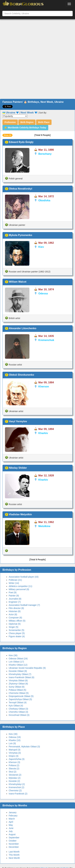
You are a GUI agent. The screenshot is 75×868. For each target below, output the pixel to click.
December (14, 847)
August (12, 834)
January (13, 812)
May (11, 825)
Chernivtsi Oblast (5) (19, 693)
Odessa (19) (15, 737)
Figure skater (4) (17, 636)
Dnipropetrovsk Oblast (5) (21, 696)
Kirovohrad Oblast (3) (19, 715)
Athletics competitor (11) (20, 586)
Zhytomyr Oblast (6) (18, 684)
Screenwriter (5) (16, 630)
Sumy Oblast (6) (17, 687)
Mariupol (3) (15, 750)
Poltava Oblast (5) (17, 690)
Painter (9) (14, 596)
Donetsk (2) (14, 781)
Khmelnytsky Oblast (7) (20, 674)
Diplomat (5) (15, 624)
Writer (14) (14, 583)
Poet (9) (13, 592)
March (12, 819)
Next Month (14, 858)
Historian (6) (15, 611)
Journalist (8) (15, 599)
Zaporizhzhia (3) (17, 759)
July (11, 831)
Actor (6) (13, 614)
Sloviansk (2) (15, 775)
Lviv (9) (12, 743)
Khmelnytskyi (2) (17, 784)
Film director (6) (16, 608)
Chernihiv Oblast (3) (18, 712)
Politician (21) (15, 580)
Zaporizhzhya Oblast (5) (20, 699)
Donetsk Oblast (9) (18, 671)
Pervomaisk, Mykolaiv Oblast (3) (24, 747)
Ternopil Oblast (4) (18, 702)
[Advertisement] (36, 59)
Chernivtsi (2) (15, 790)
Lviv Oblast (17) (16, 662)
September (14, 838)
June (11, 828)
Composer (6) (15, 618)
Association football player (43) (24, 577)
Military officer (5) (17, 621)
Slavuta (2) (14, 769)
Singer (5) (13, 627)
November (14, 844)
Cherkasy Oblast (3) (18, 709)
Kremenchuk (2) (16, 787)
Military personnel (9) (19, 589)
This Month (14, 855)
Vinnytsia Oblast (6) (18, 680)
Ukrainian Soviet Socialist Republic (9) (27, 668)
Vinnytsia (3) (15, 753)
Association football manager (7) (24, 605)
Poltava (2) (14, 765)
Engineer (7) (15, 602)
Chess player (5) (17, 633)
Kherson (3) (14, 762)
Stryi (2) (13, 772)
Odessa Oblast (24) (18, 659)
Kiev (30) (13, 655)
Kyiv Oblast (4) (16, 706)
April (11, 822)
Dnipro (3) (14, 756)
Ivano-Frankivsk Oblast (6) (21, 677)
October (13, 841)
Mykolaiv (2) (15, 778)
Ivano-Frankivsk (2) (18, 794)
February (13, 816)
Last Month (14, 852)
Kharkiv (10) (15, 740)
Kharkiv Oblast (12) (18, 665)
